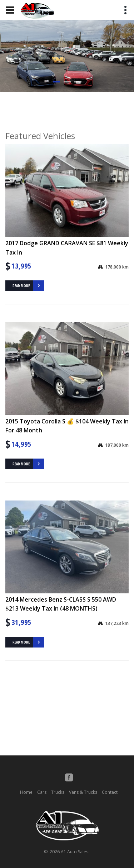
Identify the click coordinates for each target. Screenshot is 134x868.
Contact (110, 792)
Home (26, 792)
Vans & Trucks (83, 792)
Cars (42, 792)
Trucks (58, 792)
